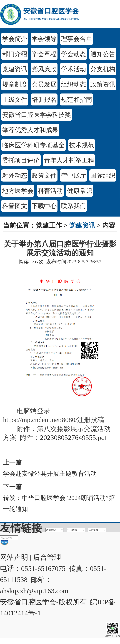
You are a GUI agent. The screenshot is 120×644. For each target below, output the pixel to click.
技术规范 (82, 145)
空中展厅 (73, 176)
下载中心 (44, 206)
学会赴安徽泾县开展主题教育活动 (50, 474)
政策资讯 (103, 84)
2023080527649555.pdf (74, 438)
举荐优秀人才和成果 (30, 130)
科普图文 (15, 206)
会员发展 (44, 84)
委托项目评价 (21, 160)
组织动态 (73, 84)
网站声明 (14, 557)
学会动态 (73, 54)
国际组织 (103, 176)
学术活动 (73, 69)
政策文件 (44, 176)
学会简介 (15, 39)
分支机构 (103, 69)
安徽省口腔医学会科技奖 (37, 115)
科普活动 (50, 191)
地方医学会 (18, 191)
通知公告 (103, 54)
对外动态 (15, 176)
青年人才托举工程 (69, 160)
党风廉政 (44, 69)
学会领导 (44, 39)
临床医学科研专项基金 (33, 145)
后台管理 (47, 557)
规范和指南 (77, 100)
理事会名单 (77, 39)
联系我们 (73, 206)
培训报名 (44, 100)
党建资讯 (15, 69)
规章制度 (15, 84)
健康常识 (80, 191)
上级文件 (15, 100)
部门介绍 (15, 54)
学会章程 (44, 54)
